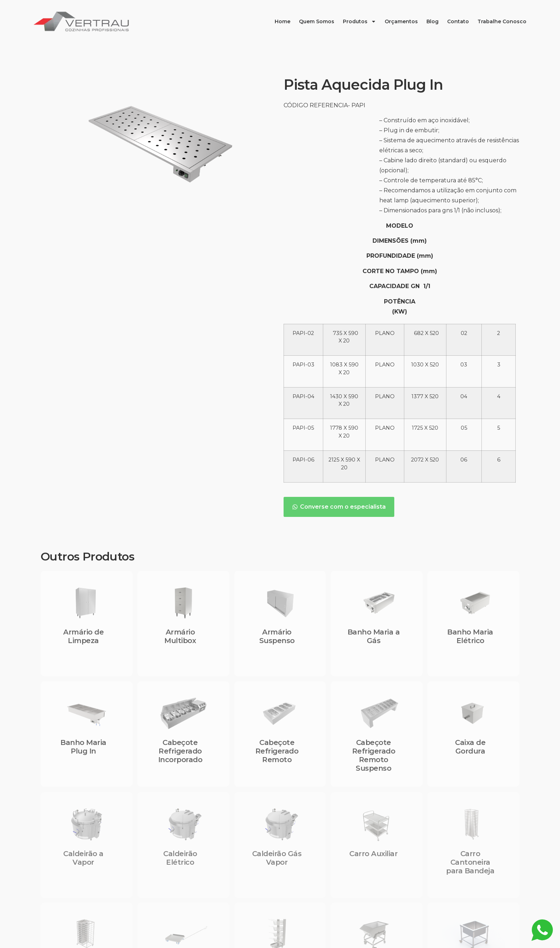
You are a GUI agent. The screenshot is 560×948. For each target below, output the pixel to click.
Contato (458, 21)
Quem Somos (317, 21)
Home (282, 21)
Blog (432, 21)
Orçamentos (401, 21)
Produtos (359, 21)
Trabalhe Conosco (502, 21)
